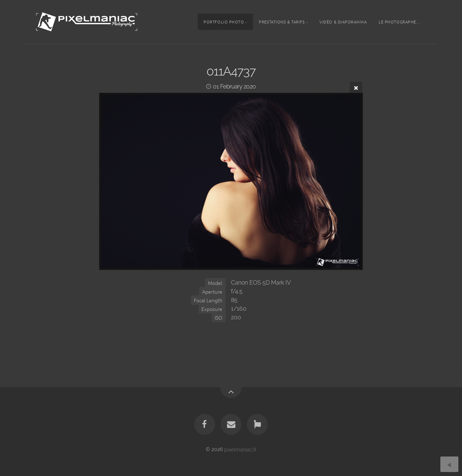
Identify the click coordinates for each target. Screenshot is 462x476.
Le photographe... (399, 22)
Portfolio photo (224, 22)
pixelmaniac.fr (240, 449)
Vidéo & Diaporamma (343, 22)
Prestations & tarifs (282, 22)
